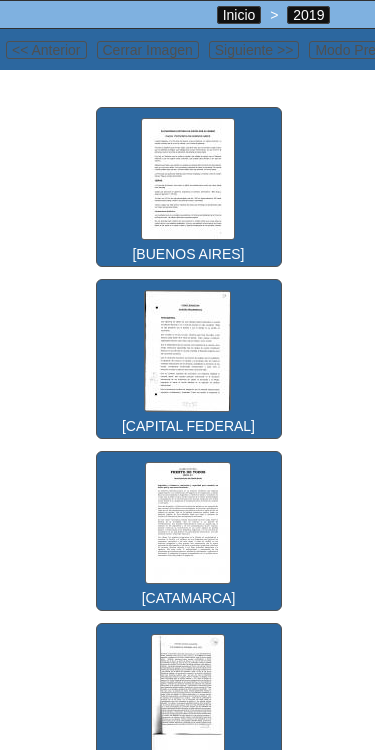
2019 (308, 15)
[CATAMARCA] (188, 529)
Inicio (239, 15)
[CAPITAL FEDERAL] (188, 357)
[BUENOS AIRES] (188, 185)
